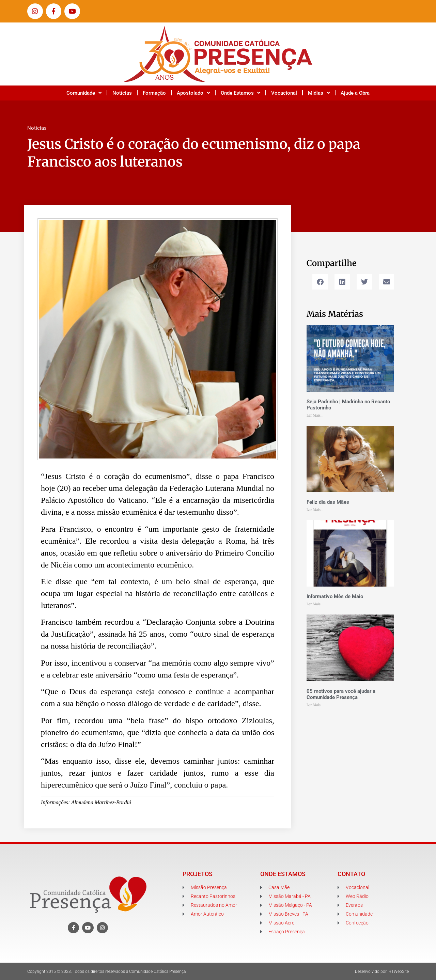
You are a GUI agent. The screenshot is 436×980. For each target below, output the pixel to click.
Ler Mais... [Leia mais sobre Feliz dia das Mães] (315, 510)
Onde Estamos (240, 93)
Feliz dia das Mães (328, 502)
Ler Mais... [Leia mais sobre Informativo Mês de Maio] (315, 604)
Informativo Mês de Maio (335, 596)
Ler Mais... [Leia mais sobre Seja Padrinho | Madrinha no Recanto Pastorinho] (315, 415)
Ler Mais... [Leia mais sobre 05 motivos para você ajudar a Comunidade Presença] (315, 705)
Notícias (122, 93)
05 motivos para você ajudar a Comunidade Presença (341, 694)
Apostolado (193, 93)
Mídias (319, 93)
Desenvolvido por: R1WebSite (382, 971)
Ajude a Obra (355, 93)
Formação (154, 93)
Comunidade (84, 93)
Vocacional (284, 93)
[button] (320, 282)
